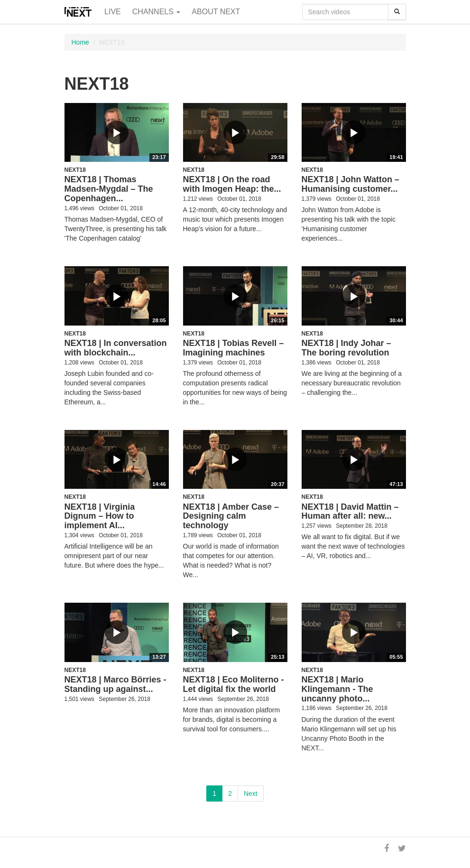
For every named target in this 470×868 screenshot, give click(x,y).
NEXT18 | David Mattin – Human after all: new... (350, 512)
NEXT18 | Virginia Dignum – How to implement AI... (100, 516)
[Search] (397, 12)
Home (80, 42)
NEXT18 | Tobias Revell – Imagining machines (234, 348)
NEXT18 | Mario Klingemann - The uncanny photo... (337, 689)
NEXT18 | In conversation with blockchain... (116, 348)
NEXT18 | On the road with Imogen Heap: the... (232, 184)
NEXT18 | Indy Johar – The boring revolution (346, 348)
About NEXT (216, 12)
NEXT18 (75, 170)
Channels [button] (157, 12)
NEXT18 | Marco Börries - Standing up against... (115, 684)
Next (251, 793)
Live (113, 12)
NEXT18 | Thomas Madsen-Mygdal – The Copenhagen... (109, 189)
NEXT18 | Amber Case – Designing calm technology (231, 516)
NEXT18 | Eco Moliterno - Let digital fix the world (234, 684)
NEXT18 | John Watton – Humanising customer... (350, 184)
